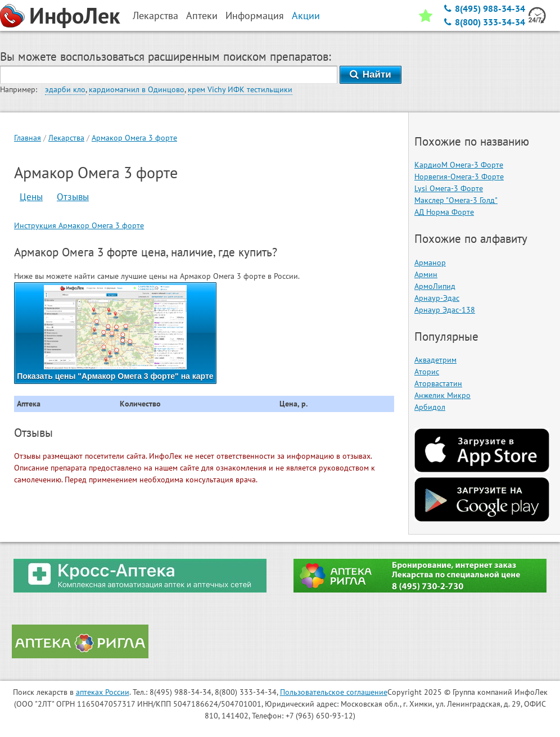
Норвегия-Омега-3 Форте (459, 177)
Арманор (430, 263)
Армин (426, 274)
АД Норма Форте (444, 212)
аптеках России (103, 692)
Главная (28, 138)
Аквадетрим (435, 360)
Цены (31, 197)
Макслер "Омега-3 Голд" (456, 200)
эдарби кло (65, 89)
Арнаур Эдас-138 (445, 310)
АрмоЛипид (435, 286)
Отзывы (73, 197)
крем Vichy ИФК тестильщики (240, 89)
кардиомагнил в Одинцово (137, 89)
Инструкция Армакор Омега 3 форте (79, 225)
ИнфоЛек (75, 15)
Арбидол (430, 407)
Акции (306, 15)
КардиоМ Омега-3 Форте (459, 165)
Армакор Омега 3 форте (134, 138)
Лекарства (66, 138)
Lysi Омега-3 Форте (449, 188)
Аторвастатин (438, 383)
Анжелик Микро (442, 395)
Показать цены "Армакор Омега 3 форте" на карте (115, 333)
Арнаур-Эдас (437, 298)
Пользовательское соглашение (334, 692)
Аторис (427, 372)
